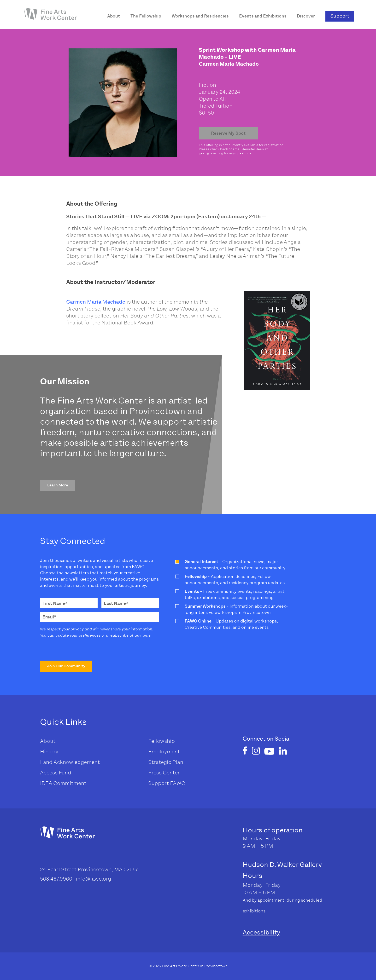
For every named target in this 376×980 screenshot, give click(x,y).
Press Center (164, 773)
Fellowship (162, 741)
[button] (58, 485)
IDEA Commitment (63, 783)
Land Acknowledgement (70, 762)
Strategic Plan (166, 762)
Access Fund (56, 773)
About (48, 741)
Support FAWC (167, 783)
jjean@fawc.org (211, 153)
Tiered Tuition (216, 106)
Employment (164, 752)
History (49, 752)
